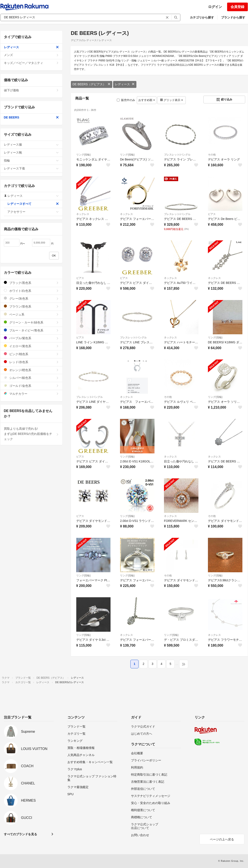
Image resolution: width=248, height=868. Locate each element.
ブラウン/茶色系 (31, 306)
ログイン (215, 7)
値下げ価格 (31, 90)
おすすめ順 (147, 100)
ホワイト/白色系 (31, 291)
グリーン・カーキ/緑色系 (31, 322)
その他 (212, 155)
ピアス (212, 214)
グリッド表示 (172, 100)
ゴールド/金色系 (31, 386)
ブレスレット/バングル (177, 155)
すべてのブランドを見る (20, 834)
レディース (125, 84)
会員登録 (237, 7)
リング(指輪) (84, 155)
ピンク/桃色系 (31, 354)
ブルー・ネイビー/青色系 (31, 330)
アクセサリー (33, 212)
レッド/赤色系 (31, 362)
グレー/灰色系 (31, 298)
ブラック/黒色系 (31, 283)
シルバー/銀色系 (31, 378)
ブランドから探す (233, 17)
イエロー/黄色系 (31, 346)
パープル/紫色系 (31, 338)
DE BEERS (31, 117)
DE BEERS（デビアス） (92, 84)
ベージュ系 (31, 314)
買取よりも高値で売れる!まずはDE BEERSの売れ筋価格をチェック (31, 434)
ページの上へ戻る (222, 839)
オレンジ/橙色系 (31, 370)
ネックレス (83, 214)
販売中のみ (126, 100)
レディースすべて (33, 204)
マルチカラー (31, 394)
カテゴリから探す (202, 17)
